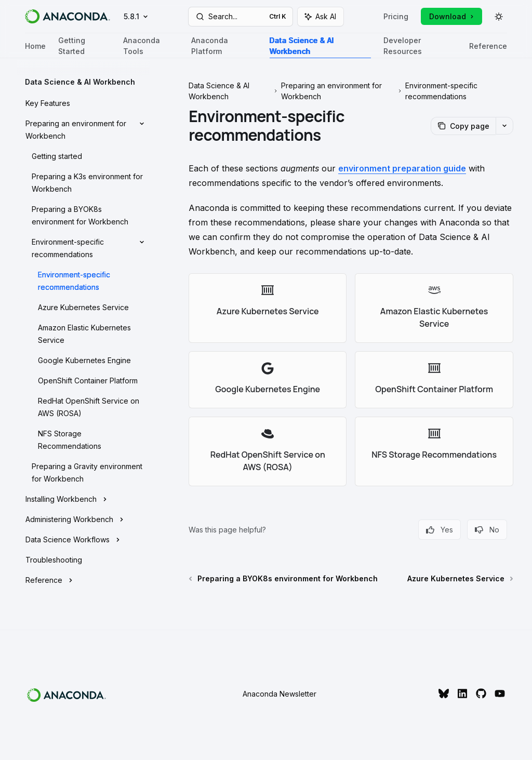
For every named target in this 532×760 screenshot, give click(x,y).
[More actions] (504, 126)
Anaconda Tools (151, 47)
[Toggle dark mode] (499, 17)
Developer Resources (420, 47)
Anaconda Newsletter (280, 694)
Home (35, 50)
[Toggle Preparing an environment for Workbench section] (83, 130)
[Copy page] (463, 126)
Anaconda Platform (224, 47)
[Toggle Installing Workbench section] (83, 499)
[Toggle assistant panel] (321, 17)
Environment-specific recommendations (441, 91)
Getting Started (84, 47)
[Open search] (241, 17)
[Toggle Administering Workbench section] (83, 519)
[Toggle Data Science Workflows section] (83, 540)
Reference (488, 50)
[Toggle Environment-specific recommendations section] (83, 248)
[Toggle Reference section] (83, 580)
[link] (268, 308)
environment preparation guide (402, 168)
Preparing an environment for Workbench (331, 91)
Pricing (396, 16)
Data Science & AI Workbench (320, 47)
